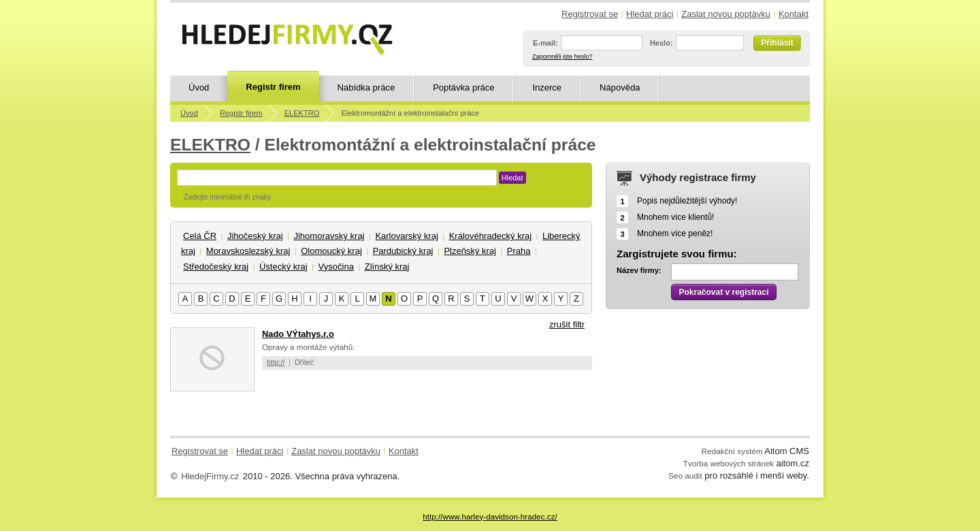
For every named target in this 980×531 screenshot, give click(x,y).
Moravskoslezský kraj (248, 251)
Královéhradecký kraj (490, 236)
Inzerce (547, 87)
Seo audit (685, 476)
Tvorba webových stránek (729, 463)
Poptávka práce (463, 87)
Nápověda (620, 87)
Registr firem (273, 87)
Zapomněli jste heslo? (562, 57)
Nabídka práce (366, 87)
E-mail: (545, 43)
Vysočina (336, 267)
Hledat (512, 178)
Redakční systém (732, 451)
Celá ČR (200, 236)
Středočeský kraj (216, 267)
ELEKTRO (302, 113)
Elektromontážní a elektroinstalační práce (410, 113)
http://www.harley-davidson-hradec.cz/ (490, 516)
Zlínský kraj (387, 267)
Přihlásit (777, 43)
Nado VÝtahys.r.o (298, 334)
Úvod (199, 87)
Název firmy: (639, 270)
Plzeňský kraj (470, 251)
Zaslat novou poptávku (726, 14)
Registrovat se (590, 14)
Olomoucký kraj (331, 251)
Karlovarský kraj (406, 236)
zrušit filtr (567, 324)
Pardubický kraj (403, 251)
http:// (276, 362)
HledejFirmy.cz (210, 476)
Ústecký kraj (283, 267)
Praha (519, 251)
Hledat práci (650, 14)
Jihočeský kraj (255, 236)
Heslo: (661, 43)
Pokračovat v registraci (723, 292)
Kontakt (794, 14)
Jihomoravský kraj (329, 236)
